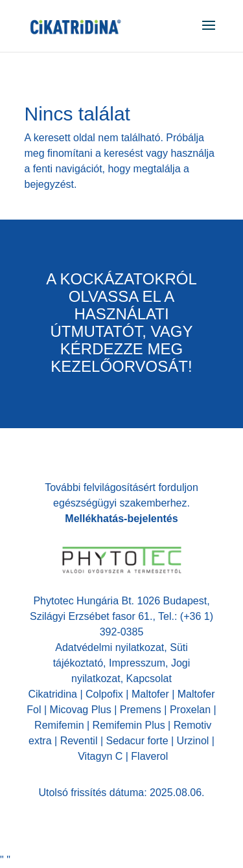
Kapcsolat (149, 679)
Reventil (79, 741)
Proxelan (190, 710)
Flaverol (148, 756)
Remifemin (59, 725)
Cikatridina (52, 694)
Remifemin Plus (129, 725)
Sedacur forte (137, 741)
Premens (141, 710)
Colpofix (104, 694)
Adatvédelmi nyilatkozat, (112, 647)
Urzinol (193, 741)
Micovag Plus (81, 710)
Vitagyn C (102, 756)
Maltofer (150, 694)
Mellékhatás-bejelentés (121, 519)
